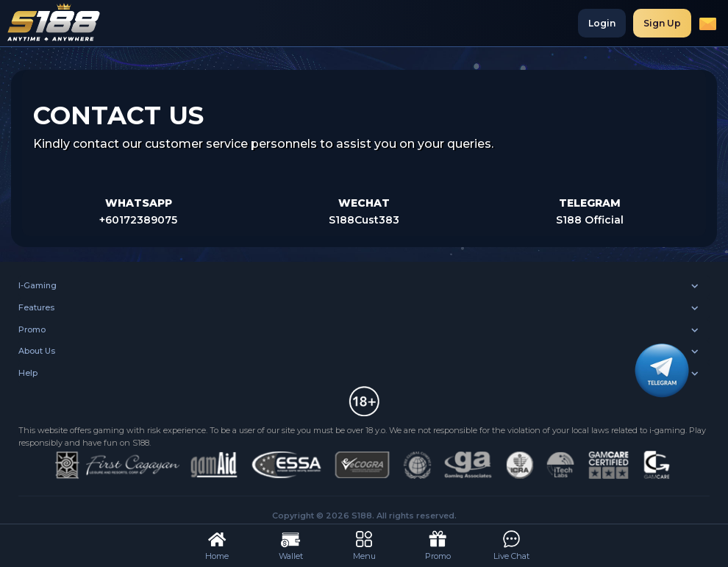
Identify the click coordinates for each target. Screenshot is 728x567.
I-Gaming (38, 285)
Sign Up (662, 23)
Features (36, 307)
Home (217, 545)
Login (602, 23)
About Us (37, 351)
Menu (364, 545)
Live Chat (511, 545)
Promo (32, 329)
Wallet (291, 545)
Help (28, 373)
